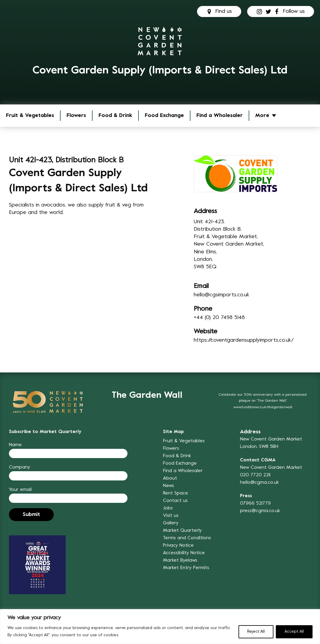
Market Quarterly (182, 531)
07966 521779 (255, 503)
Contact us (175, 501)
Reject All (256, 632)
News (169, 486)
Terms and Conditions (187, 538)
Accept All (294, 632)
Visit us (171, 516)
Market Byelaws (180, 560)
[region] (160, 627)
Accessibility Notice (184, 553)
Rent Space (176, 493)
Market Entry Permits (186, 568)
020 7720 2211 (255, 475)
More (262, 116)
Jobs (168, 508)
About (170, 478)
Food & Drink (115, 116)
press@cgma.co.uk (260, 511)
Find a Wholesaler (220, 116)
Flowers (76, 116)
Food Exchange (164, 116)
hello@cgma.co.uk (259, 483)
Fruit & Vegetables (30, 116)
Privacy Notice (178, 546)
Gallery (171, 523)
